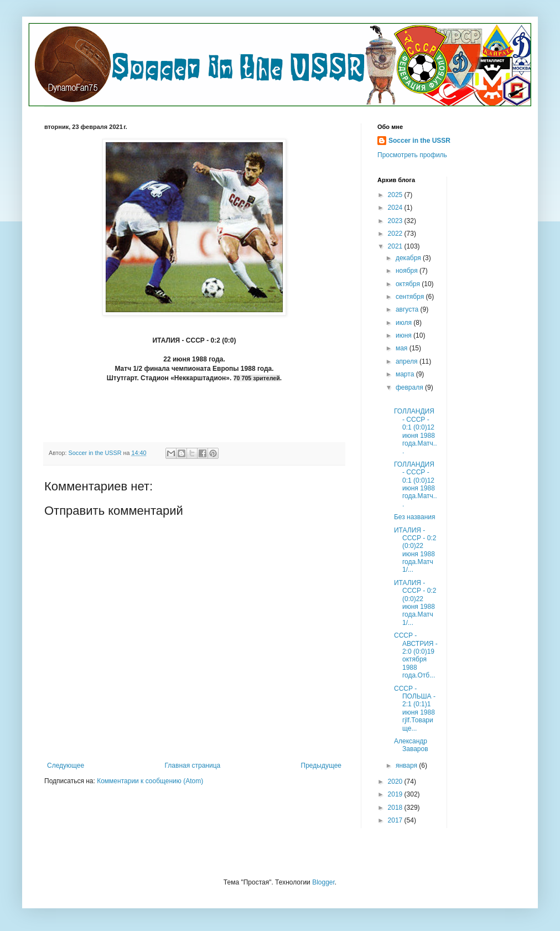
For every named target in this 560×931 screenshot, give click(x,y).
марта (406, 374)
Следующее (66, 766)
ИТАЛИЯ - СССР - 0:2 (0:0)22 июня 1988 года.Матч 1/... (415, 550)
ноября (408, 271)
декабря (409, 258)
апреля (408, 361)
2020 (396, 782)
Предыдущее (321, 766)
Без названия (415, 517)
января (407, 766)
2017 (396, 820)
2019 (396, 794)
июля (405, 323)
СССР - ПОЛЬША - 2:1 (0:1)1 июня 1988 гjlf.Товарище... (415, 708)
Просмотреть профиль (412, 155)
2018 (396, 808)
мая (403, 348)
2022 (396, 234)
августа (408, 309)
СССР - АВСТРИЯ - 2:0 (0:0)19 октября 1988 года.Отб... (416, 655)
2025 (396, 195)
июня (405, 335)
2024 (396, 208)
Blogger (323, 882)
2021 (396, 246)
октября (409, 284)
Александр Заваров (412, 745)
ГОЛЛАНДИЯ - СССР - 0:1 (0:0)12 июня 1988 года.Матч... (416, 431)
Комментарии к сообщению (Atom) (150, 781)
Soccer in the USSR (419, 141)
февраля (410, 387)
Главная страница (193, 766)
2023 (396, 221)
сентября (411, 297)
